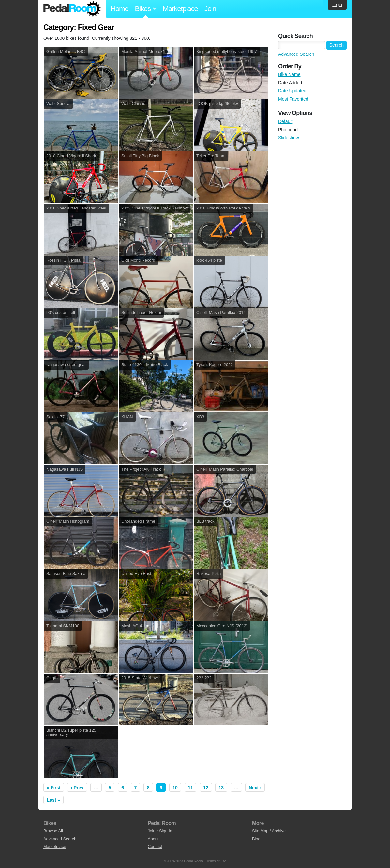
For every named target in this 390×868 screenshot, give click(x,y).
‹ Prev (77, 788)
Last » (53, 800)
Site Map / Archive (269, 831)
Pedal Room (72, 9)
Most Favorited (293, 99)
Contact (155, 847)
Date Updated (292, 91)
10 (175, 788)
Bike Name (289, 74)
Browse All (53, 831)
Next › (255, 788)
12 (206, 788)
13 (221, 788)
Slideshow (289, 138)
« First (54, 788)
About (153, 839)
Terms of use (216, 861)
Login (337, 5)
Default (285, 121)
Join (210, 9)
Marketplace (180, 9)
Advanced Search (296, 54)
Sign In (166, 831)
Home (120, 9)
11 (190, 788)
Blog (256, 839)
